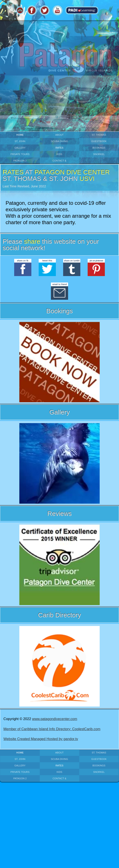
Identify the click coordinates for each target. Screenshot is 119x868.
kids (59, 154)
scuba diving (59, 141)
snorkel (99, 154)
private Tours (20, 154)
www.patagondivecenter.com (55, 719)
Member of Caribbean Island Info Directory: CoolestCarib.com (52, 729)
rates (59, 148)
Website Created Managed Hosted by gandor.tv (41, 739)
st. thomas (99, 135)
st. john (20, 141)
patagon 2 (20, 161)
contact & (59, 161)
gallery (20, 148)
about (59, 135)
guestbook (99, 141)
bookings (99, 148)
